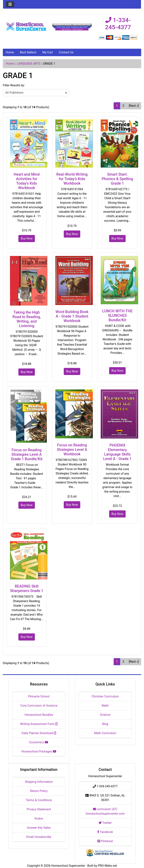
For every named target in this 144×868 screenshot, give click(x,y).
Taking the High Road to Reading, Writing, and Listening (27, 319)
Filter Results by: (14, 85)
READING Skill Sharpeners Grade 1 (27, 588)
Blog (105, 724)
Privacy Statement (39, 809)
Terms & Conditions (39, 800)
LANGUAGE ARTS (29, 64)
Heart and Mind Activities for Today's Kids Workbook (27, 181)
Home (10, 52)
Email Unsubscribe (39, 837)
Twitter (105, 823)
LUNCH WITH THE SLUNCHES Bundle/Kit (117, 315)
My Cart (48, 52)
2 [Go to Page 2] (123, 106)
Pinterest (105, 841)
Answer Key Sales (39, 828)
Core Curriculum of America (39, 706)
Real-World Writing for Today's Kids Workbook (72, 179)
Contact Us (66, 52)
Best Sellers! (28, 52)
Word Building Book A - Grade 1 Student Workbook (72, 316)
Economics (39, 742)
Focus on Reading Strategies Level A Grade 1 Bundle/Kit (27, 454)
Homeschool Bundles (39, 715)
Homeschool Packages (39, 751)
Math (105, 706)
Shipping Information (39, 782)
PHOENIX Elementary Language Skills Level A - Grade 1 (117, 452)
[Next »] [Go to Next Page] (134, 106)
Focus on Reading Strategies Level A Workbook (72, 450)
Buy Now (27, 238)
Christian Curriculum (105, 696)
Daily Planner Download (39, 733)
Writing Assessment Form (39, 724)
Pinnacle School (39, 696)
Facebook (105, 832)
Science (105, 715)
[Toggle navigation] (10, 4)
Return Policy (39, 791)
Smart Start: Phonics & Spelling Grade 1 (117, 179)
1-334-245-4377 (118, 24)
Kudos (39, 818)
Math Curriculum (105, 733)
